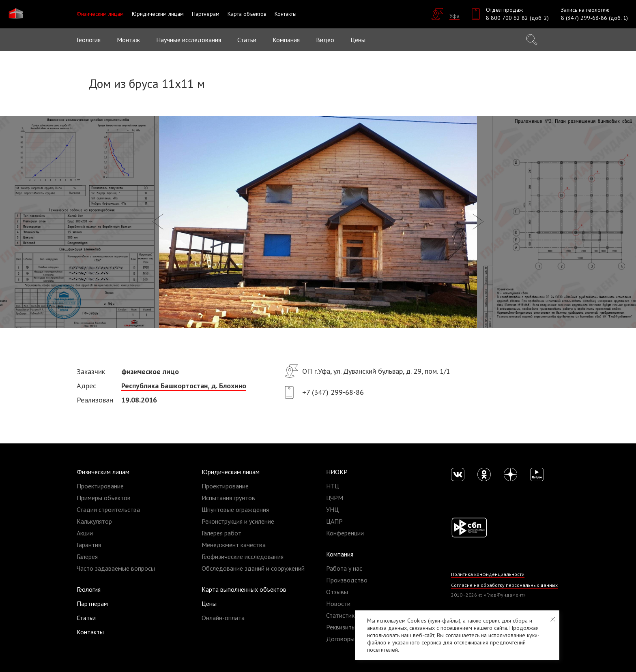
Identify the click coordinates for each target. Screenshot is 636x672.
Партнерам (92, 604)
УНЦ (332, 509)
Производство (347, 580)
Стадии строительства (108, 509)
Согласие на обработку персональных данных (504, 585)
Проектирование (100, 486)
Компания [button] (286, 40)
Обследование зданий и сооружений (253, 568)
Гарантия (89, 545)
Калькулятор (94, 521)
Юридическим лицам (231, 472)
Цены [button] (358, 40)
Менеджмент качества (234, 545)
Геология (89, 40)
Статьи (247, 40)
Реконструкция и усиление (238, 521)
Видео (325, 40)
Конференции (345, 533)
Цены (209, 604)
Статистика (342, 615)
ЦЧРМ (335, 498)
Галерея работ (221, 533)
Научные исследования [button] (189, 40)
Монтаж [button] (128, 40)
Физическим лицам (103, 472)
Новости (338, 604)
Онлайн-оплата (223, 618)
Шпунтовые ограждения (235, 509)
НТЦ (333, 486)
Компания (340, 554)
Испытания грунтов (228, 498)
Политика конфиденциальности (488, 574)
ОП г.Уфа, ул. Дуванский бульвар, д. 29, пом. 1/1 (376, 371)
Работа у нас (344, 568)
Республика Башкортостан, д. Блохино (184, 386)
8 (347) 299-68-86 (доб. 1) (594, 18)
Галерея (87, 556)
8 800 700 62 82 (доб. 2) (517, 18)
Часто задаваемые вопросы (116, 568)
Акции (85, 533)
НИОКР (337, 472)
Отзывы (337, 592)
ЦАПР (334, 521)
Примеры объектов (104, 498)
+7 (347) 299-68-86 (333, 392)
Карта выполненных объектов (244, 589)
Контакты (90, 632)
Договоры (340, 639)
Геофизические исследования (243, 556)
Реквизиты (341, 627)
